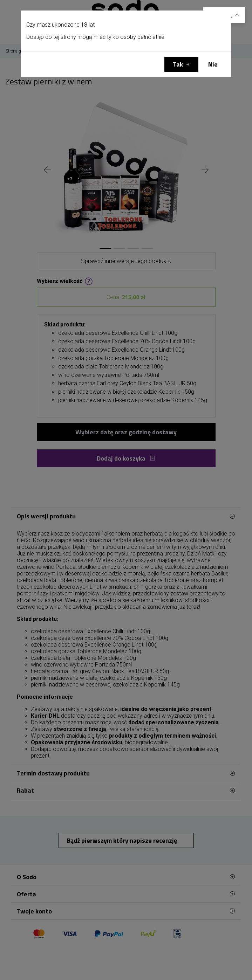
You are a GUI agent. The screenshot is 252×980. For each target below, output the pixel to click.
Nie (213, 64)
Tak (178, 64)
